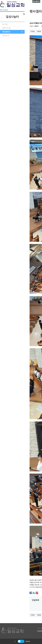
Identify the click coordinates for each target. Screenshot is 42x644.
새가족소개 (6, 36)
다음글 (39, 31)
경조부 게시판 (6, 28)
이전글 (32, 31)
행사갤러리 (6, 32)
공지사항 (5, 24)
